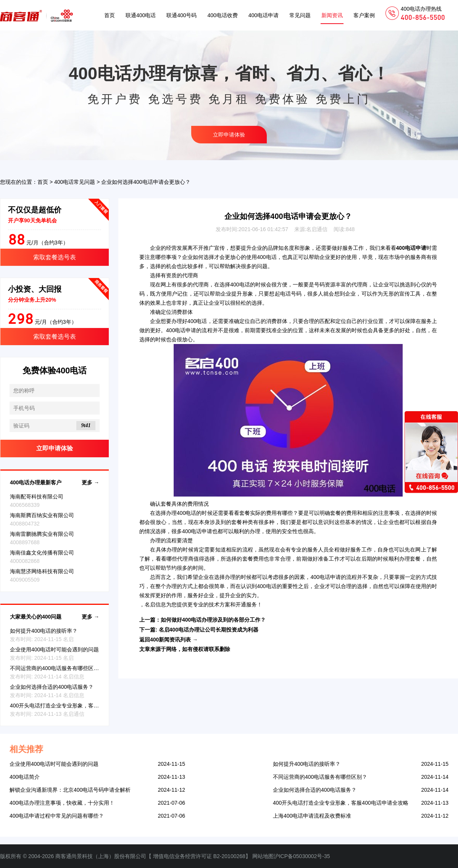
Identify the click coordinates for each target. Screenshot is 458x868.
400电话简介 (25, 777)
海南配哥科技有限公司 (37, 497)
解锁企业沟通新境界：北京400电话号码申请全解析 (70, 790)
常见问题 (300, 15)
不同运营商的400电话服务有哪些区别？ (57, 668)
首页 (110, 15)
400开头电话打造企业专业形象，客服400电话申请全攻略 (78, 706)
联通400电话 (141, 15)
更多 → (90, 482)
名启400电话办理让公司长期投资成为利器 (209, 630)
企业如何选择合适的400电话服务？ (52, 687)
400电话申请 (264, 15)
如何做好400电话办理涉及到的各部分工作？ (213, 620)
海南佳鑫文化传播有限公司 (42, 553)
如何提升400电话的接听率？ (44, 631)
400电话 (267, 257)
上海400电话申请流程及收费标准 (312, 816)
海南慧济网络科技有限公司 (42, 571)
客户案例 (364, 15)
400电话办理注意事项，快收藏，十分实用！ (62, 803)
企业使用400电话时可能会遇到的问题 (54, 649)
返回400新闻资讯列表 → (169, 640)
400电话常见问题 (75, 182)
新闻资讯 (332, 15)
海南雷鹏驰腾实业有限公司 (42, 534)
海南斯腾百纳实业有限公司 (42, 515)
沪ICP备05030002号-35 (302, 856)
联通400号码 (181, 15)
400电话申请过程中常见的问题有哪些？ (57, 816)
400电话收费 (222, 15)
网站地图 (263, 856)
